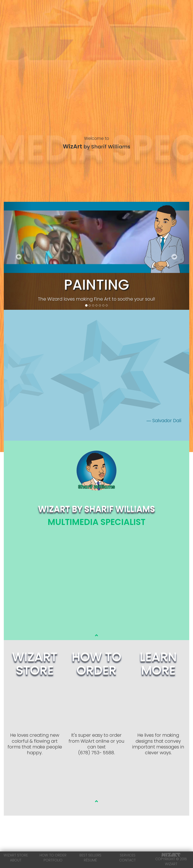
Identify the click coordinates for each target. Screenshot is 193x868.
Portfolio (53, 860)
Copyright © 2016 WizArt (171, 860)
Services (128, 855)
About (16, 860)
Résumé (90, 860)
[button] (18, 257)
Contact (128, 860)
